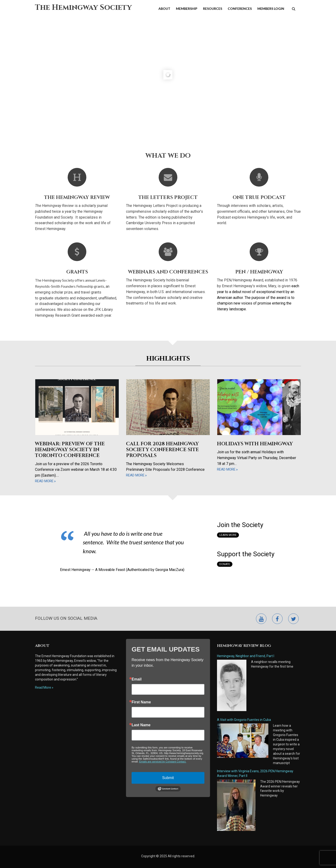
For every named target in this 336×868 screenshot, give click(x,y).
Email (137, 679)
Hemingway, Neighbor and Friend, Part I (246, 656)
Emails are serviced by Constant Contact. (163, 762)
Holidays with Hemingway (255, 444)
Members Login (271, 9)
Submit (168, 778)
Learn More (228, 535)
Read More (43, 687)
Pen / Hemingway (259, 272)
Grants (77, 272)
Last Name (141, 725)
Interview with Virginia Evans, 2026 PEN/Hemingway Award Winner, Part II (255, 773)
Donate (225, 564)
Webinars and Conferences (168, 272)
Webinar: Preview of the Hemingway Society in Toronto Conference (70, 450)
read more (44, 481)
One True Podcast (259, 198)
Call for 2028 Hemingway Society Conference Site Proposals (162, 450)
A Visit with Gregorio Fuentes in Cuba (244, 720)
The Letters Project (168, 198)
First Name (141, 702)
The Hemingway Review (77, 198)
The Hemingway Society (83, 8)
